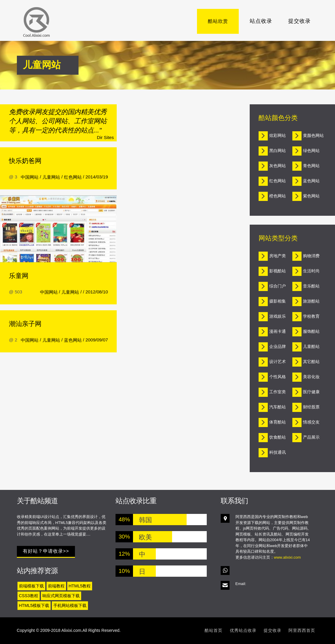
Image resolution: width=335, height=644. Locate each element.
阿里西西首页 (302, 630)
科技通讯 (278, 452)
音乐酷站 (311, 286)
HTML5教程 (80, 586)
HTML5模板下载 (34, 605)
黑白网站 (278, 151)
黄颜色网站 (313, 135)
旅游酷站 (311, 301)
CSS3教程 (29, 596)
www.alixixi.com (287, 557)
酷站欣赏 (222, 21)
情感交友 (311, 422)
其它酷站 (311, 362)
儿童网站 (51, 177)
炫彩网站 (278, 135)
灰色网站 (278, 166)
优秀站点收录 (243, 630)
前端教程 (56, 586)
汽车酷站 (278, 407)
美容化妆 (311, 377)
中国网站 (30, 177)
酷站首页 (214, 630)
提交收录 (299, 21)
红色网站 (73, 177)
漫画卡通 (278, 331)
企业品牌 (278, 346)
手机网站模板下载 (70, 605)
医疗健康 (311, 392)
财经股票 (311, 407)
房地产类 (278, 256)
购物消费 (311, 256)
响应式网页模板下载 (61, 596)
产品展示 (311, 437)
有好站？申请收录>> (46, 551)
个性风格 (278, 377)
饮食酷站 (278, 437)
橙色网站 (278, 196)
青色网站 (311, 166)
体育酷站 (278, 422)
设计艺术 (278, 362)
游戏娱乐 (278, 316)
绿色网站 (311, 151)
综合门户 (278, 286)
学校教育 (311, 316)
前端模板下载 (31, 586)
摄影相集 (278, 301)
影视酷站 (278, 271)
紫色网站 (311, 196)
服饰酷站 (311, 331)
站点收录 (261, 21)
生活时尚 (311, 271)
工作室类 (278, 392)
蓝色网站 (73, 340)
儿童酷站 (311, 346)
